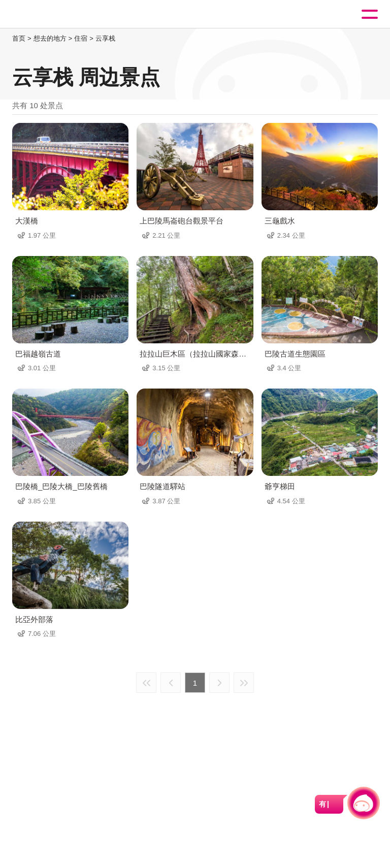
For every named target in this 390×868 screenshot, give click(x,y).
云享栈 (105, 38)
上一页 (171, 683)
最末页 (244, 683)
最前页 (146, 683)
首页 (19, 38)
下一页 (219, 683)
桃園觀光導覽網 (50, 14)
